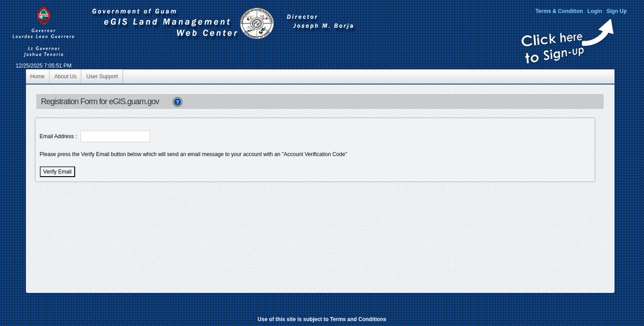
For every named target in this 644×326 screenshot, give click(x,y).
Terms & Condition (559, 11)
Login (595, 11)
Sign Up (616, 11)
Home (38, 76)
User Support (102, 76)
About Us (66, 76)
